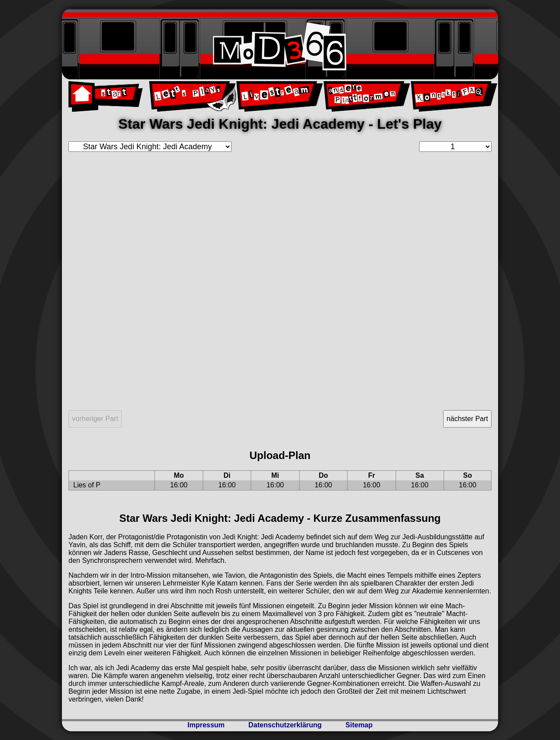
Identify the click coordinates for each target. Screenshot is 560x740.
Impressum (206, 725)
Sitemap (359, 725)
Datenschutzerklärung (285, 725)
